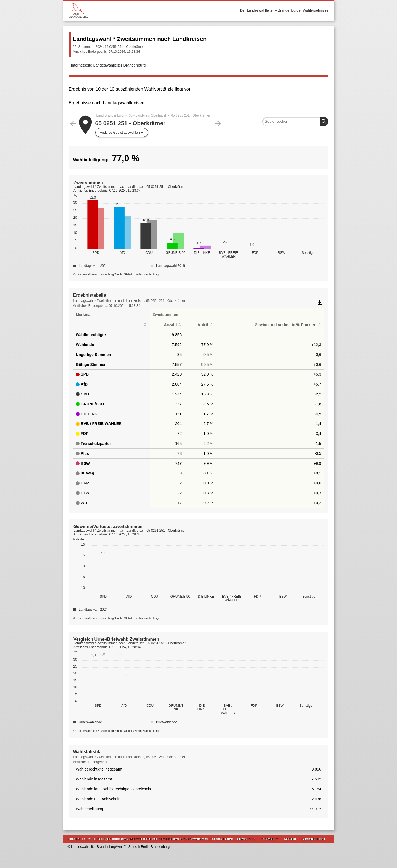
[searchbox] (295, 122)
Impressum (270, 839)
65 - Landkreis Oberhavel (147, 115)
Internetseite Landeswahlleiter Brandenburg (108, 65)
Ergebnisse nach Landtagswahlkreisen (107, 103)
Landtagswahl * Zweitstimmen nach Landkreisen (140, 39)
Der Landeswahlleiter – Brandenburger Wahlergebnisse (284, 10)
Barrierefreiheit (313, 839)
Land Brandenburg (110, 115)
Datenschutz (245, 839)
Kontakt (290, 839)
